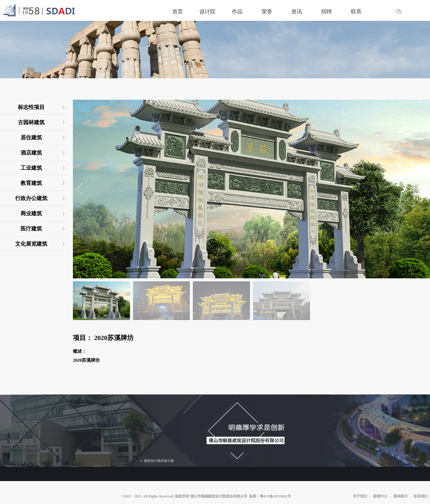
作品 (237, 12)
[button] (423, 189)
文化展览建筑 (31, 244)
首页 (178, 12)
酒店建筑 (31, 153)
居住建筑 (31, 138)
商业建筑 (31, 213)
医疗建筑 (31, 229)
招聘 (326, 12)
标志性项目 (31, 107)
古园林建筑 (31, 122)
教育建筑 (31, 183)
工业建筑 (31, 168)
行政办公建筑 (31, 198)
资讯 (297, 12)
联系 (356, 12)
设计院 (207, 12)
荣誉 (267, 12)
